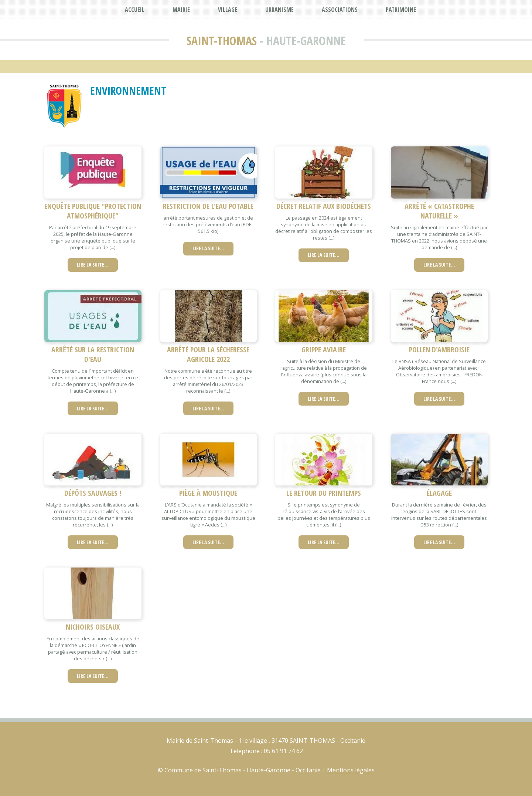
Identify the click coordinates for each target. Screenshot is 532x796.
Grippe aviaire (324, 350)
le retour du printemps (324, 493)
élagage (439, 493)
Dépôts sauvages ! (93, 493)
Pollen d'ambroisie (439, 350)
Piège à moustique (208, 493)
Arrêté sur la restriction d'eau (93, 354)
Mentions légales (351, 770)
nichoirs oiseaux (93, 627)
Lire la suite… (93, 265)
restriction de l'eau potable (208, 206)
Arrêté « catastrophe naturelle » (439, 211)
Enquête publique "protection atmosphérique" (93, 211)
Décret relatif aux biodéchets (324, 206)
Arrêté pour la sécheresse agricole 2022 (208, 354)
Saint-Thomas (222, 40)
